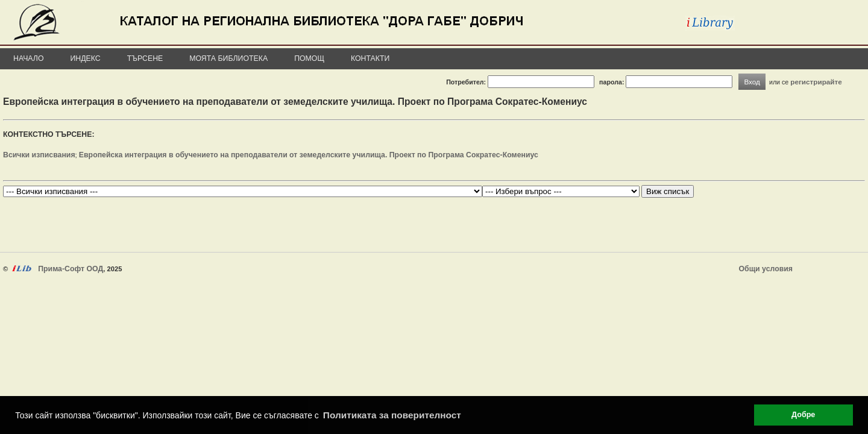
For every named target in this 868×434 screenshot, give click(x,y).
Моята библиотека (228, 58)
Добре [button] (803, 415)
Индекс (86, 58)
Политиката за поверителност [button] (392, 415)
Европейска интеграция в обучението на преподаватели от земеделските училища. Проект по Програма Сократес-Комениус (309, 155)
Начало (29, 58)
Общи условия (766, 269)
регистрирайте (816, 82)
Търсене (145, 58)
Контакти (370, 58)
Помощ (309, 58)
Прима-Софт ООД (71, 269)
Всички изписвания (39, 155)
